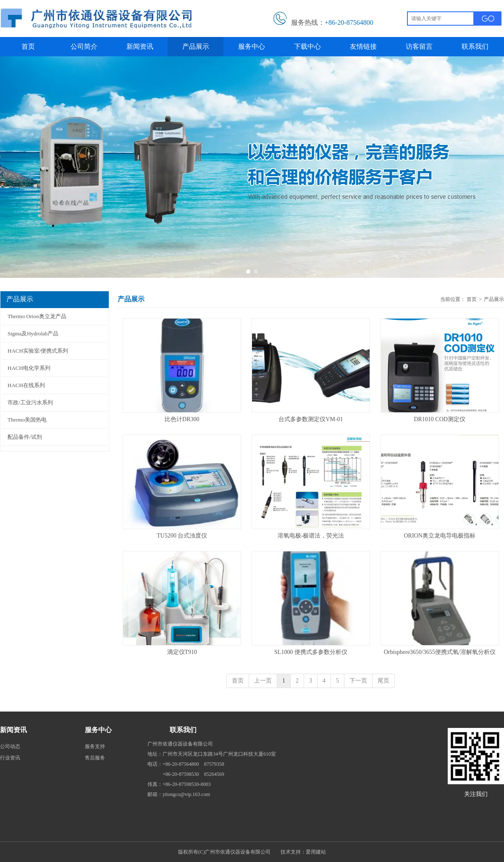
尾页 (383, 681)
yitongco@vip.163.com (186, 794)
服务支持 (95, 746)
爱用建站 (316, 852)
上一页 (263, 681)
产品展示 (494, 299)
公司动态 (10, 746)
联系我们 (183, 730)
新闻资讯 (13, 730)
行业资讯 (10, 758)
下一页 (358, 681)
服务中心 (98, 730)
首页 (472, 299)
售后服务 (95, 758)
